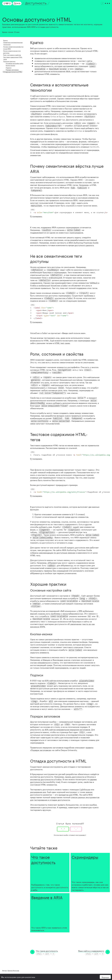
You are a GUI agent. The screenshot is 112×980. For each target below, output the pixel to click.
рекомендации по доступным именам (57, 552)
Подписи (9, 68)
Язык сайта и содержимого (91, 951)
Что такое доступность (43, 859)
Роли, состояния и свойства (12, 55)
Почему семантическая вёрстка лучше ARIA (13, 48)
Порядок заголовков (12, 70)
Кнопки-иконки (10, 65)
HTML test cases (62, 343)
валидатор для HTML (68, 794)
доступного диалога (84, 245)
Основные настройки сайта (14, 63)
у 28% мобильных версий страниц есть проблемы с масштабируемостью (62, 612)
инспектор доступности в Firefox (46, 779)
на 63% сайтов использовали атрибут (68, 680)
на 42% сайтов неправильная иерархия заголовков (66, 729)
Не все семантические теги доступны (12, 52)
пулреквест (82, 835)
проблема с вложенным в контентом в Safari (63, 297)
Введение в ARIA (47, 897)
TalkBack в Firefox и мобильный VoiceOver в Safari (65, 284)
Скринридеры (85, 857)
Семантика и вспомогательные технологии (13, 43)
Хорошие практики (9, 61)
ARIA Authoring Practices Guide (83, 242)
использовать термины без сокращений (49, 570)
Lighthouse (85, 789)
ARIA (68, 71)
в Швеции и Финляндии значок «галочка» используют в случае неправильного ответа (62, 661)
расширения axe (38, 792)
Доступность (36, 3)
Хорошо (105, 977)
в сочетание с (61, 230)
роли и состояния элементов (84, 197)
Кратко (5, 40)
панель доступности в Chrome (79, 777)
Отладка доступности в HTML (13, 72)
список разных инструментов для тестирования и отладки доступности (65, 798)
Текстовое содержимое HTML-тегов (13, 58)
